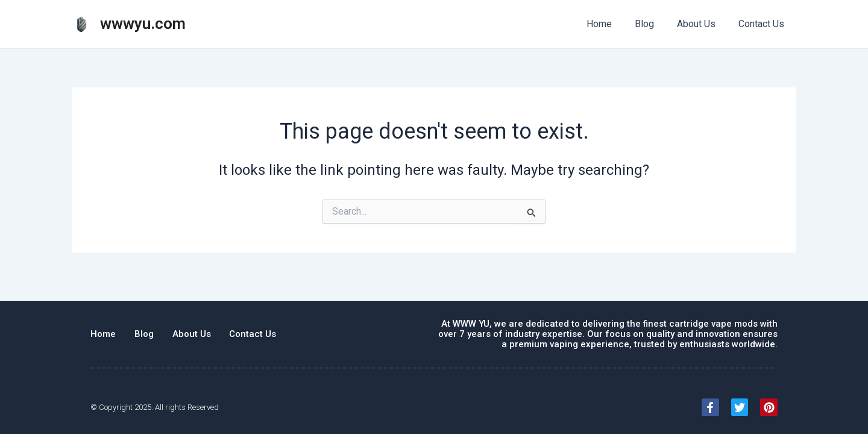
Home (612, 24)
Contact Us (763, 24)
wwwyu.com (143, 24)
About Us (702, 24)
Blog (653, 24)
